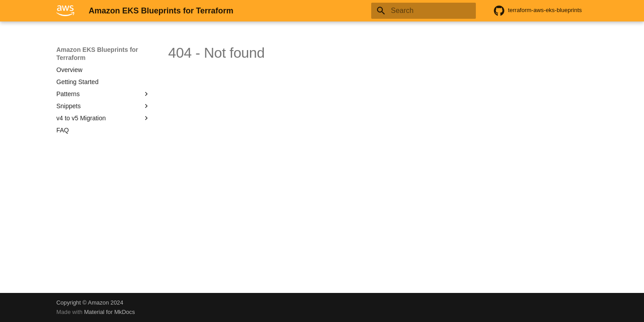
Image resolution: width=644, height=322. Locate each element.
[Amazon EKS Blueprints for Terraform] (65, 11)
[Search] (424, 11)
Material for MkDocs (110, 312)
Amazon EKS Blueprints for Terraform (97, 54)
